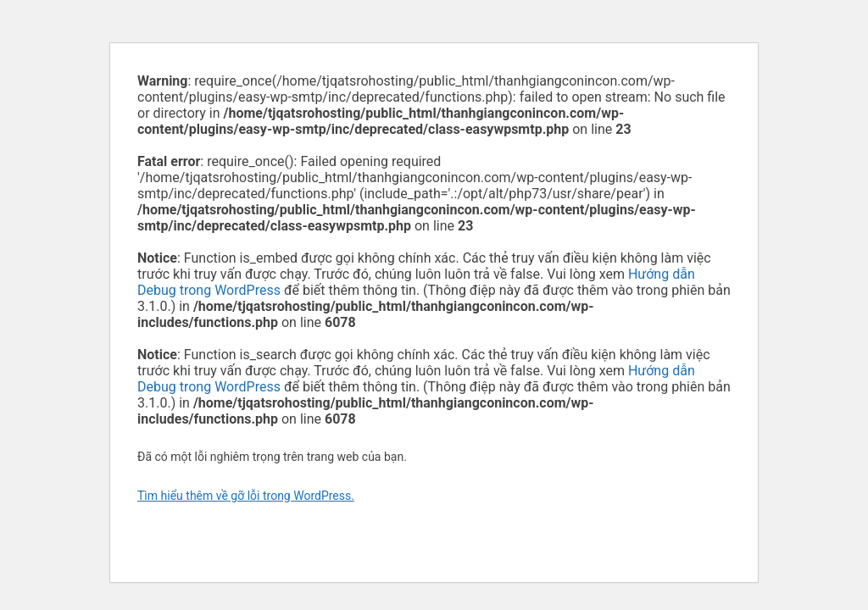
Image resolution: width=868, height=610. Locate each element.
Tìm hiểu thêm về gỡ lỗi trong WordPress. (246, 496)
